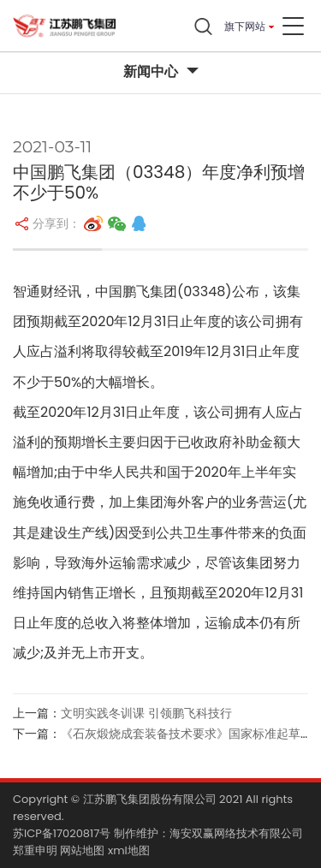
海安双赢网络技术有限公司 (236, 833)
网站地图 (82, 850)
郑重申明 (35, 850)
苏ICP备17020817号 (62, 833)
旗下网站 (245, 26)
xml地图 (129, 850)
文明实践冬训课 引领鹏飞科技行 (146, 713)
